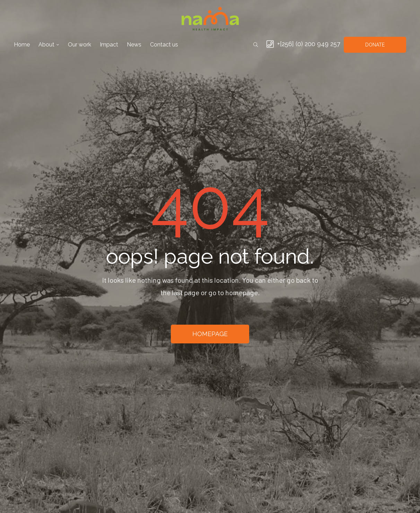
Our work (80, 45)
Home (22, 45)
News (134, 45)
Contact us (164, 45)
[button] (375, 45)
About (49, 45)
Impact (109, 45)
